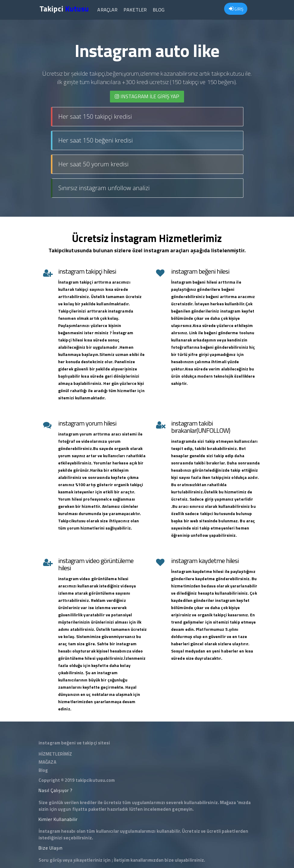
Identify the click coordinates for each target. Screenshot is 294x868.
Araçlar (107, 10)
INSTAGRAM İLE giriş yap (147, 96)
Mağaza (228, 802)
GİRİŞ (236, 9)
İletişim (122, 860)
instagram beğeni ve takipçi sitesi (74, 743)
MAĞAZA (47, 762)
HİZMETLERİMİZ (55, 754)
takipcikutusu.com (95, 780)
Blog (159, 10)
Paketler (135, 10)
